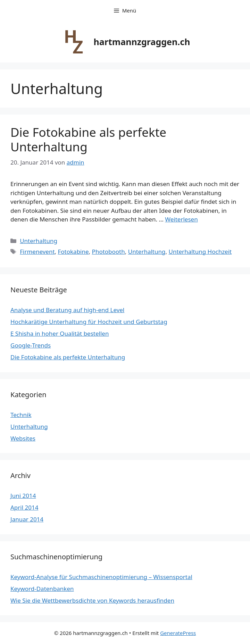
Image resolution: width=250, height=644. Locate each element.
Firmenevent (37, 252)
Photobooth (109, 252)
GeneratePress (178, 633)
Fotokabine (73, 252)
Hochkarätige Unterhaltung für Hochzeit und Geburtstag (89, 322)
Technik (21, 415)
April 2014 (24, 507)
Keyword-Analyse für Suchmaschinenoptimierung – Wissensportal (101, 577)
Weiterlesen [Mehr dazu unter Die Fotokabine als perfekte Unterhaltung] (181, 219)
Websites (23, 438)
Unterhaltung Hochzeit (200, 252)
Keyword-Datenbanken (42, 589)
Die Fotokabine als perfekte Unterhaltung (88, 139)
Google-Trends (31, 345)
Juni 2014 (23, 496)
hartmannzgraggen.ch (142, 42)
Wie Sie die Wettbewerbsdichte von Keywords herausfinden (92, 600)
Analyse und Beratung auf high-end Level (67, 310)
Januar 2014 (27, 519)
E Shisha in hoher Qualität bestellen (60, 333)
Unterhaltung (39, 241)
